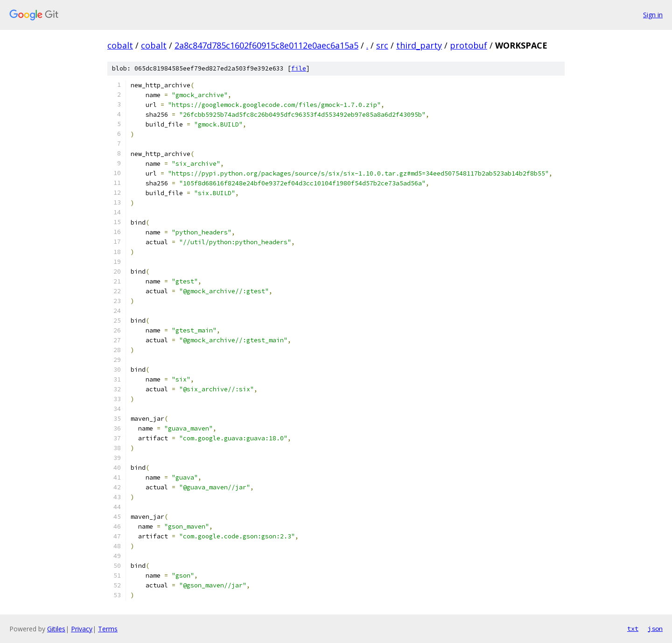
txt (633, 629)
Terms (108, 629)
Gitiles (56, 629)
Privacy (82, 629)
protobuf (469, 45)
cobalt (120, 45)
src (382, 45)
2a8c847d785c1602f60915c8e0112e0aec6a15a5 (266, 45)
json (655, 629)
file (299, 68)
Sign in (653, 15)
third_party (419, 45)
